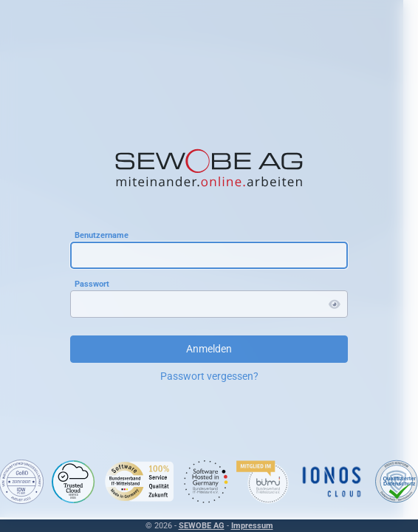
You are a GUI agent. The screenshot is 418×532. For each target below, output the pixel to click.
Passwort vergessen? (209, 376)
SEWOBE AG (202, 526)
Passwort (92, 283)
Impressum (252, 526)
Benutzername (102, 235)
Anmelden (209, 349)
